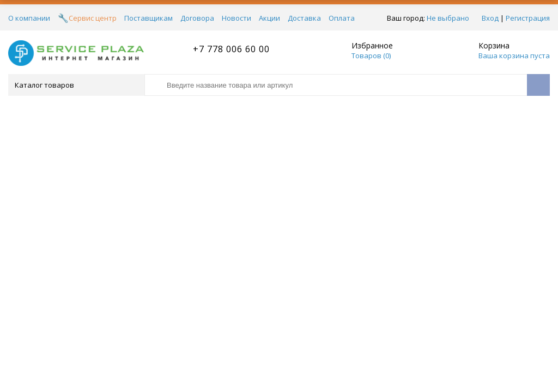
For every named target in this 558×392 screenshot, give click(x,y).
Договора (197, 18)
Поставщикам (148, 18)
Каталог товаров (75, 85)
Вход (490, 18)
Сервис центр (93, 18)
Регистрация (528, 18)
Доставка (304, 18)
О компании (29, 18)
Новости (236, 18)
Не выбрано (448, 18)
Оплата (342, 18)
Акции (269, 18)
